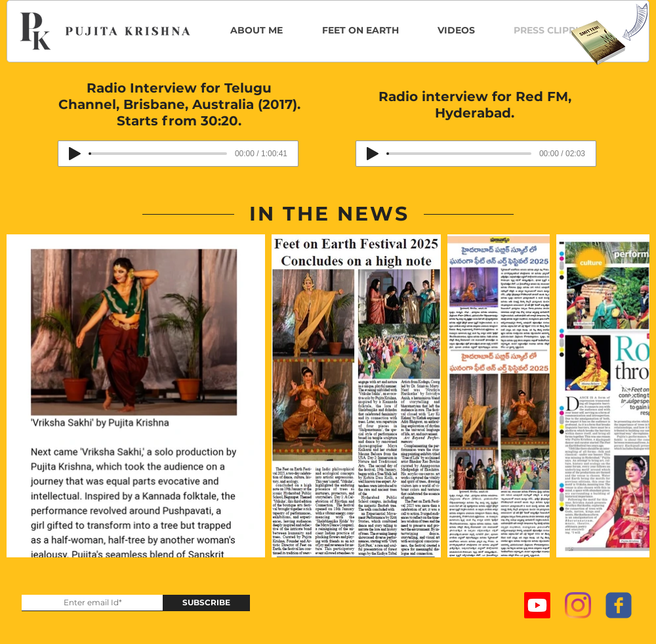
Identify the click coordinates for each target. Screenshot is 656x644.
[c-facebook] (619, 605)
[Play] (75, 154)
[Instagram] (578, 605)
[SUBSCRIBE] (206, 603)
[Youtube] (537, 605)
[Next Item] (627, 396)
